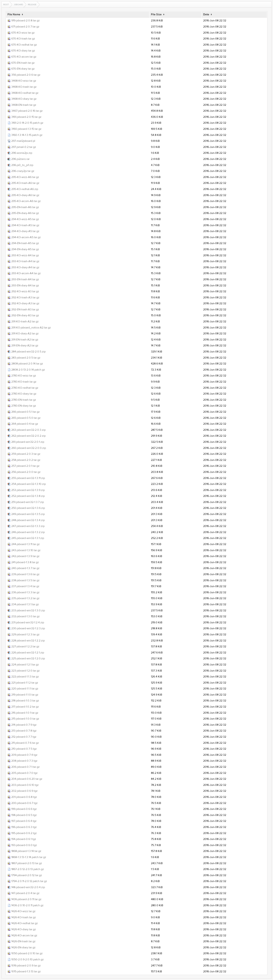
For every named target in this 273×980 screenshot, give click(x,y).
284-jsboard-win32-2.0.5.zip (28, 352)
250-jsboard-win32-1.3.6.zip (28, 508)
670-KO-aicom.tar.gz (24, 57)
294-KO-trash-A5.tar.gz (25, 225)
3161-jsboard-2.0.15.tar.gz (26, 117)
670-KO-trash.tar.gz (23, 39)
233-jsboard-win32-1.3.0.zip (28, 610)
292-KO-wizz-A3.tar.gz (25, 291)
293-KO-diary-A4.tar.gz (25, 267)
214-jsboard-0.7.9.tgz (24, 725)
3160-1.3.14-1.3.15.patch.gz (27, 135)
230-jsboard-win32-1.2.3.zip (28, 628)
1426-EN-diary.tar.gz (23, 947)
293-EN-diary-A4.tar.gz (25, 285)
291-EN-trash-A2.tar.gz (25, 340)
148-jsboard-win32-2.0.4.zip (28, 887)
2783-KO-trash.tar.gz (24, 382)
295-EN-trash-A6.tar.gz (25, 207)
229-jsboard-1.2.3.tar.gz (25, 634)
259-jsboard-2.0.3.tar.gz (26, 454)
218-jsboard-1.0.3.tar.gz (25, 701)
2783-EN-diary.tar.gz (24, 406)
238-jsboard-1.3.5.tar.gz (25, 580)
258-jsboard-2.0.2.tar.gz (26, 460)
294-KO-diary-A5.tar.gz (25, 231)
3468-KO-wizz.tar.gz (24, 81)
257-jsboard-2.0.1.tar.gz (25, 466)
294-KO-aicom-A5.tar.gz (26, 237)
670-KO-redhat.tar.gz (24, 45)
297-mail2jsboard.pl (23, 141)
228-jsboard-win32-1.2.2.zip (28, 641)
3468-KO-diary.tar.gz (24, 99)
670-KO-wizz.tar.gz (23, 33)
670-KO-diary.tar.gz (23, 51)
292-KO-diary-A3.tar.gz (25, 303)
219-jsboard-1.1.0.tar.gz (25, 695)
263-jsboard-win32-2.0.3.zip (28, 430)
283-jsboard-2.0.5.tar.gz (26, 358)
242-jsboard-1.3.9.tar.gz (25, 556)
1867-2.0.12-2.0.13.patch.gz (28, 869)
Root (6, 5)
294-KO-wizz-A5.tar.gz (25, 219)
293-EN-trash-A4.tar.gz (25, 279)
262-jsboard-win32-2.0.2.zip (28, 436)
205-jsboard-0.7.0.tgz (24, 773)
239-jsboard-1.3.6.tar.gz (25, 574)
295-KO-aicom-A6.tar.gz (26, 201)
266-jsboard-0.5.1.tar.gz (26, 412)
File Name (14, 14)
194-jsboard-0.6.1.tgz (24, 839)
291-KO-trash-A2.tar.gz (25, 322)
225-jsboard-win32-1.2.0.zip (28, 658)
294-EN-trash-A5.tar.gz (25, 243)
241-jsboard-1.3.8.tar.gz (25, 562)
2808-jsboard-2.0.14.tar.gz (27, 364)
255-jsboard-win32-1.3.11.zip (28, 478)
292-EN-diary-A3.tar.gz (25, 315)
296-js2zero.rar (20, 159)
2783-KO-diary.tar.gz (24, 394)
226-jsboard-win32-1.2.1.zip (28, 653)
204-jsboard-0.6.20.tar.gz (27, 779)
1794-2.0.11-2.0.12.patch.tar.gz (29, 881)
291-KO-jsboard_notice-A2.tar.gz (31, 328)
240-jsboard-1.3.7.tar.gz (25, 568)
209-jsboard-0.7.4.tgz (24, 755)
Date (206, 14)
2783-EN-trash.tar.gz (24, 400)
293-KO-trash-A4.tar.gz (25, 261)
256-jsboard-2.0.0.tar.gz (26, 472)
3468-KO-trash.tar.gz (24, 87)
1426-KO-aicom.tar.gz (24, 935)
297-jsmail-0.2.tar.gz (24, 147)
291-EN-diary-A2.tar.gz (25, 346)
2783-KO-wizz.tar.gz (24, 376)
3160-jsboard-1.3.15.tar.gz (26, 129)
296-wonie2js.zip (22, 153)
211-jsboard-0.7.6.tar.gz (25, 743)
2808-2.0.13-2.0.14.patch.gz (28, 370)
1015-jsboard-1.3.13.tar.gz (26, 971)
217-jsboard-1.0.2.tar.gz (25, 707)
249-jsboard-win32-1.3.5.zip (28, 514)
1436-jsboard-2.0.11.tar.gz (26, 899)
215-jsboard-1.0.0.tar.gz (25, 719)
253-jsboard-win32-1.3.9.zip (28, 490)
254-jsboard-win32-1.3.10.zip (29, 484)
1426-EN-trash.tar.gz (23, 941)
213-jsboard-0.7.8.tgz (24, 731)
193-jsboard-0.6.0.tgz (24, 845)
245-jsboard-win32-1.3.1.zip (28, 538)
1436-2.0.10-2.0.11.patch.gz (27, 905)
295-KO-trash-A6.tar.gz (25, 183)
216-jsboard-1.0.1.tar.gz (25, 713)
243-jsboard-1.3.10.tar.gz (26, 550)
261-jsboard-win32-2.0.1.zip (28, 442)
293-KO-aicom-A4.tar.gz (26, 273)
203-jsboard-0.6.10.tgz (25, 785)
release (32, 5)
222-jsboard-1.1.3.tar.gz (25, 677)
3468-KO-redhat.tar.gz (25, 93)
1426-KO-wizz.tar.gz (23, 911)
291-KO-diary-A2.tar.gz (25, 334)
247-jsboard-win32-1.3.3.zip (28, 526)
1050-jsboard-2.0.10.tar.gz (27, 953)
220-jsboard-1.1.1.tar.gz (25, 689)
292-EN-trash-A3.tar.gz (25, 310)
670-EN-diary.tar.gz (23, 69)
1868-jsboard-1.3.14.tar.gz (26, 851)
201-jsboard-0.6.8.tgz (24, 797)
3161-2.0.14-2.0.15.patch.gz (27, 123)
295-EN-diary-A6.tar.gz (25, 213)
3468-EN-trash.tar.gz (24, 105)
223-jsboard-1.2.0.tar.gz (26, 671)
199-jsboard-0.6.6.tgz (24, 809)
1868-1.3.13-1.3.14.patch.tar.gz (29, 857)
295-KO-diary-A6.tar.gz (25, 195)
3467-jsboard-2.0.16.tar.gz (27, 111)
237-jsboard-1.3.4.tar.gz (25, 586)
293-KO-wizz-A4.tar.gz (25, 255)
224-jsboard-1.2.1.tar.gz (25, 665)
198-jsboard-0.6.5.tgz (24, 815)
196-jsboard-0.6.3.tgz (24, 827)
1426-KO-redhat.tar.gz (25, 923)
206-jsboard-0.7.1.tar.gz (26, 767)
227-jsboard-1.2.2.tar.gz (25, 646)
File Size (156, 14)
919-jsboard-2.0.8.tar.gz (26, 21)
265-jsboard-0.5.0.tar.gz (26, 418)
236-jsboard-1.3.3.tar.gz (25, 592)
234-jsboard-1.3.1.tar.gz (25, 604)
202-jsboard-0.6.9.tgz (24, 791)
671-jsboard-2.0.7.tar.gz (25, 27)
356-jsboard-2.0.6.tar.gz (26, 75)
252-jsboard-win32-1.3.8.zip (28, 496)
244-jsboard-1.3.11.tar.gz (26, 544)
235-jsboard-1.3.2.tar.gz (25, 598)
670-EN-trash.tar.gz (23, 63)
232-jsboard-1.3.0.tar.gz (26, 616)
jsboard (18, 5)
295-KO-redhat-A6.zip (25, 189)
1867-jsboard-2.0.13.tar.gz (27, 863)
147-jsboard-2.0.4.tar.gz (25, 893)
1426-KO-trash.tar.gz (24, 917)
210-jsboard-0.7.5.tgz (24, 749)
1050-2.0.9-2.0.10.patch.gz (28, 959)
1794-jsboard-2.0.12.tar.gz (27, 875)
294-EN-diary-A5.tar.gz (25, 249)
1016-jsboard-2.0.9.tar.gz (26, 966)
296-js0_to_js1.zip (22, 165)
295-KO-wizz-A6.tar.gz (25, 177)
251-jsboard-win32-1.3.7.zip (28, 502)
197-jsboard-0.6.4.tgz (24, 821)
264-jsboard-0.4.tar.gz (25, 424)
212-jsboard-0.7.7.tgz (24, 737)
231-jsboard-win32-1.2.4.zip (28, 622)
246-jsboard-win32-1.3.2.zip (28, 532)
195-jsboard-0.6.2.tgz (24, 833)
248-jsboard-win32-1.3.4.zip (28, 520)
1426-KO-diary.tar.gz (24, 929)
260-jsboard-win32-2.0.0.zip (29, 448)
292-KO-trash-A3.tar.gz (25, 297)
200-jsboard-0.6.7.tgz (24, 803)
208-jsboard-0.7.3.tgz (24, 761)
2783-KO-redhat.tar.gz (25, 388)
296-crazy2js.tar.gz (23, 171)
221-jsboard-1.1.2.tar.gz (25, 683)
